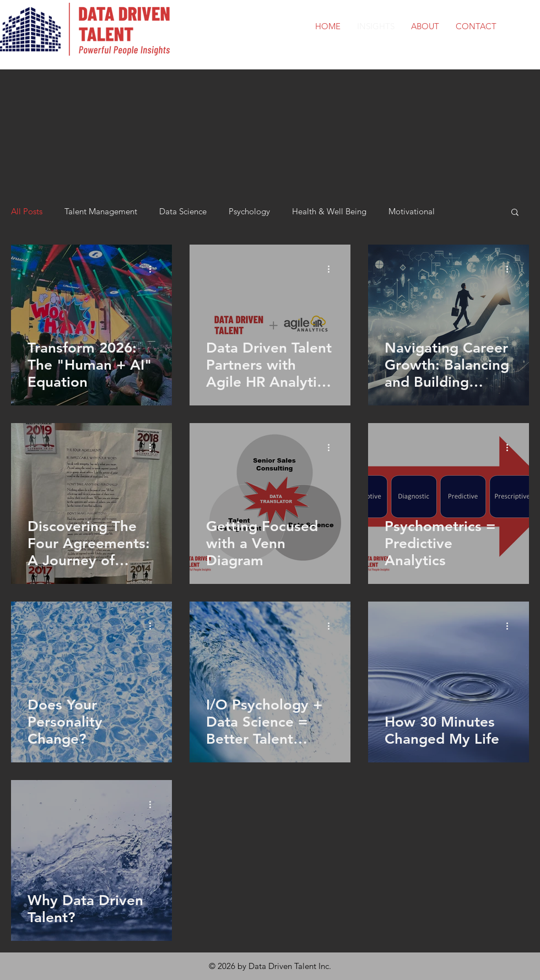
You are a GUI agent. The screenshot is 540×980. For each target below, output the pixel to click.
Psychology (249, 212)
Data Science (183, 212)
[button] (515, 213)
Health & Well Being (329, 212)
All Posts (27, 212)
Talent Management (101, 212)
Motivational (412, 212)
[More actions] (154, 269)
